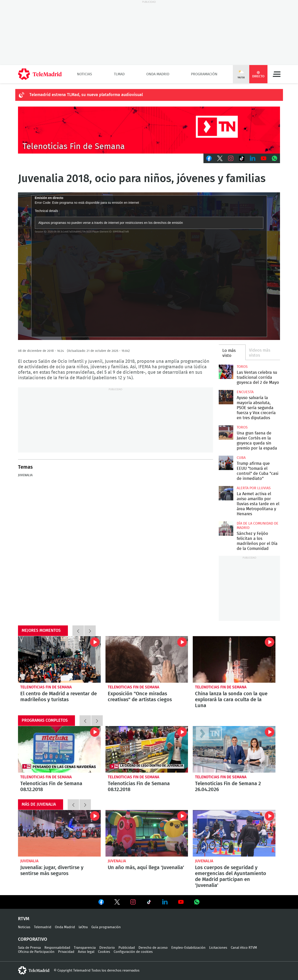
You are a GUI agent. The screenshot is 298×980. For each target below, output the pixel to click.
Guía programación (106, 927)
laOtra (83, 927)
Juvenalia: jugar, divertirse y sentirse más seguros (59, 833)
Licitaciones (218, 948)
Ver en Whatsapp (197, 902)
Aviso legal (86, 952)
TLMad (119, 74)
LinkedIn (253, 158)
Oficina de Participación (36, 952)
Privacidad (66, 952)
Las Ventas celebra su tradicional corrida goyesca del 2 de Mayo (226, 372)
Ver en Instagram (133, 902)
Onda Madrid (158, 74)
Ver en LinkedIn (165, 902)
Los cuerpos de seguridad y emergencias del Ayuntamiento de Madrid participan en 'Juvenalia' (234, 833)
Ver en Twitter (117, 903)
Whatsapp (275, 158)
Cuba (241, 458)
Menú (277, 74)
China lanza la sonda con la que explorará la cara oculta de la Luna (234, 659)
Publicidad (127, 948)
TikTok (242, 158)
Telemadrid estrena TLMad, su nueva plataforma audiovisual (86, 95)
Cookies (104, 952)
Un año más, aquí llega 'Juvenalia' (147, 833)
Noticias (85, 74)
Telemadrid (43, 927)
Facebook (209, 158)
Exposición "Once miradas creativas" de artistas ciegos (147, 659)
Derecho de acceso (153, 948)
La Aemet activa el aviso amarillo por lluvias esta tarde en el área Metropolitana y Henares (226, 493)
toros (242, 367)
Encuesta (245, 392)
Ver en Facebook (101, 903)
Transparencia (85, 948)
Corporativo (33, 939)
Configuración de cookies (133, 952)
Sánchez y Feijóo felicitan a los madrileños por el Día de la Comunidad (226, 529)
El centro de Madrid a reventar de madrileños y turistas (59, 659)
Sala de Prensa (29, 948)
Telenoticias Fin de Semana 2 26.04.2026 (234, 749)
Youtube (264, 158)
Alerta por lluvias (254, 488)
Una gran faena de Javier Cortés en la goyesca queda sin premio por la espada (226, 433)
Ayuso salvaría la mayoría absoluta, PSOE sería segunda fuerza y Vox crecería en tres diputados (226, 397)
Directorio (107, 948)
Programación (204, 74)
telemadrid (34, 970)
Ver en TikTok (149, 903)
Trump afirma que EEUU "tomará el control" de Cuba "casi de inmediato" (226, 463)
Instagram (231, 158)
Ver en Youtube (181, 902)
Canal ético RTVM (244, 948)
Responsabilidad (57, 948)
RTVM (24, 919)
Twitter (220, 158)
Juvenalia (25, 475)
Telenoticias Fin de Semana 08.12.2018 (59, 749)
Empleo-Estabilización (188, 948)
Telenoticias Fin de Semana (46, 687)
